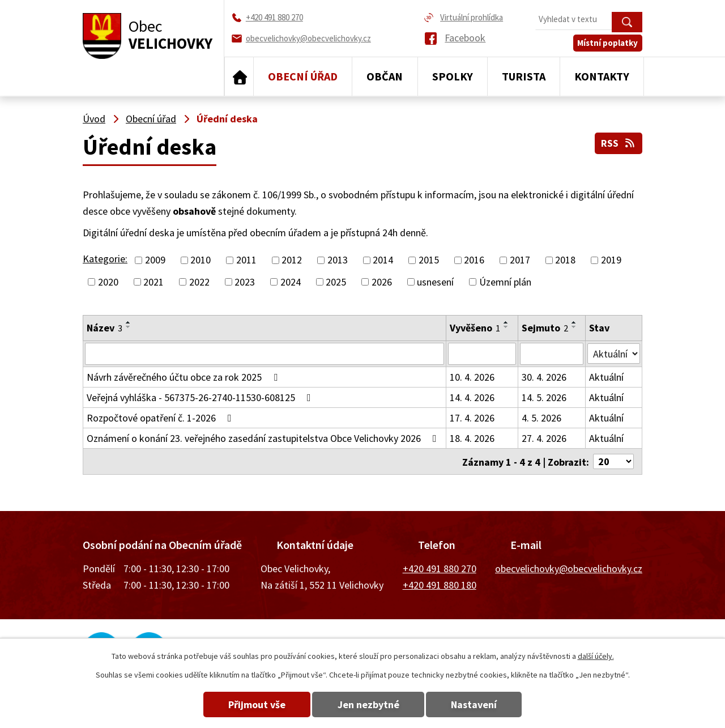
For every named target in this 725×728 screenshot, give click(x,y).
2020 (108, 282)
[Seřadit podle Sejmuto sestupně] (574, 327)
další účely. (596, 656)
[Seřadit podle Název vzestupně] (129, 322)
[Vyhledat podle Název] (265, 354)
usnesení (435, 282)
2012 (292, 260)
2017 (520, 260)
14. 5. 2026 (544, 397)
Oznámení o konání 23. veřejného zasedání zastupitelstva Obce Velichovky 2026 (264, 438)
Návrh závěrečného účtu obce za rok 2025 (184, 376)
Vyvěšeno (475, 328)
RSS (619, 143)
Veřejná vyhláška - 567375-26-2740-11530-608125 (201, 397)
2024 (291, 282)
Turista (524, 76)
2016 (474, 260)
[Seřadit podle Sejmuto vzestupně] (574, 322)
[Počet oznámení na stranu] (613, 461)
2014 (383, 260)
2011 (246, 260)
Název (105, 328)
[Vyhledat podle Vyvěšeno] (482, 354)
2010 (201, 260)
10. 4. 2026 (472, 376)
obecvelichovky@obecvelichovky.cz (569, 568)
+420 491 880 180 (440, 584)
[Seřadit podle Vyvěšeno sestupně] (506, 327)
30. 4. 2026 (544, 376)
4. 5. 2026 (541, 417)
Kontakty (602, 76)
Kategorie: (105, 259)
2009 (155, 260)
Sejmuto (545, 328)
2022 (199, 282)
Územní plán (505, 282)
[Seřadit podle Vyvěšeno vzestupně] (506, 322)
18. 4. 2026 (472, 438)
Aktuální (607, 376)
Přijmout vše (256, 704)
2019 (611, 260)
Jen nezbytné (368, 704)
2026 (382, 282)
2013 (338, 260)
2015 (429, 260)
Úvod (239, 76)
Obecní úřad (303, 76)
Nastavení (475, 704)
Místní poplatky (608, 43)
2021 (153, 282)
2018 (565, 260)
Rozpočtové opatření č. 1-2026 (161, 417)
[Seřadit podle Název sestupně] (129, 327)
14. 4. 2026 (472, 397)
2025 (336, 282)
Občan (385, 76)
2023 (245, 282)
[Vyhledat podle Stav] (614, 353)
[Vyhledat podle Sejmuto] (552, 354)
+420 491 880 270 (440, 568)
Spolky (453, 76)
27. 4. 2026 (544, 438)
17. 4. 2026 (472, 417)
